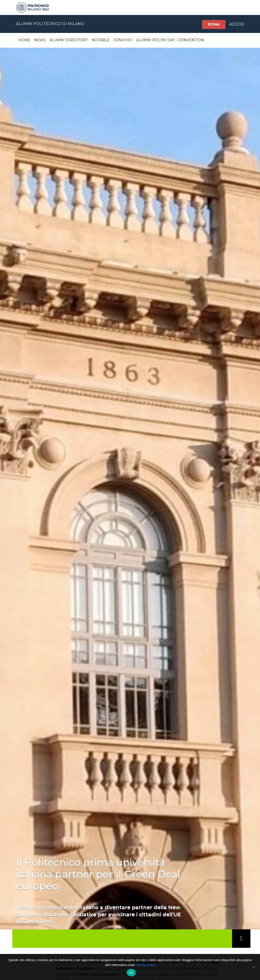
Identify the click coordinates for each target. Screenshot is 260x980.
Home (24, 40)
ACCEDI (237, 24)
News (40, 40)
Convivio (123, 40)
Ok (131, 973)
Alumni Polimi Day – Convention (170, 40)
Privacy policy (145, 965)
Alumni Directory (69, 40)
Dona (214, 24)
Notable (101, 40)
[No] (254, 967)
